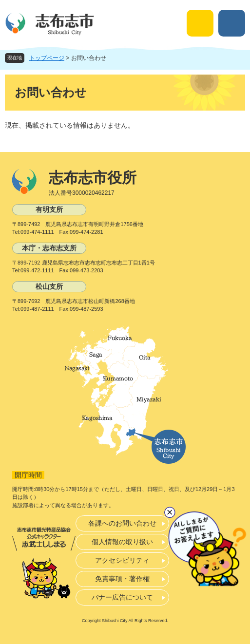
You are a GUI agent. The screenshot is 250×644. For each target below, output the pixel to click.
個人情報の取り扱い (122, 542)
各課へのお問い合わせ (122, 523)
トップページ (47, 58)
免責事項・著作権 (122, 579)
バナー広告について (122, 597)
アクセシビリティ (122, 560)
